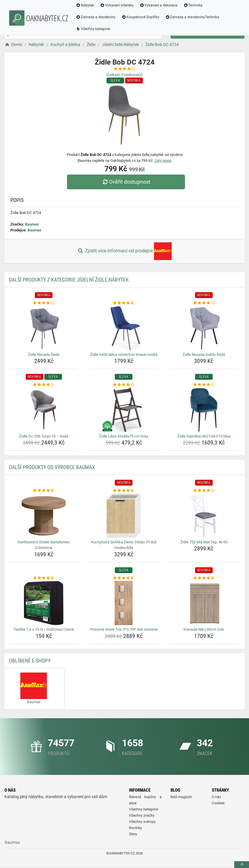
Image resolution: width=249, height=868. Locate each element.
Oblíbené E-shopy (30, 661)
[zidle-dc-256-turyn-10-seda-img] (44, 410)
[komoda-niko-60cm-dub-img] (204, 603)
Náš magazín (181, 797)
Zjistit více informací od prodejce (125, 251)
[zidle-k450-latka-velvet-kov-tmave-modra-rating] (124, 303)
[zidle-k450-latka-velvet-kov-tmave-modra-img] (124, 328)
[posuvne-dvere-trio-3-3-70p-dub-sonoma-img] (124, 603)
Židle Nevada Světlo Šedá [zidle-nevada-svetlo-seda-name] (204, 355)
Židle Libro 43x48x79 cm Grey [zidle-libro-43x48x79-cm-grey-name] (124, 436)
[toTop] (242, 865)
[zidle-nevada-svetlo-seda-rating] (204, 303)
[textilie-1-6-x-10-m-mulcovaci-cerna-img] (44, 603)
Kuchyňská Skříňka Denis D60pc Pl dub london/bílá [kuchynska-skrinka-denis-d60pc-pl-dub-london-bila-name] (124, 545)
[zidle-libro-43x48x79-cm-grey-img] (124, 410)
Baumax (32, 224)
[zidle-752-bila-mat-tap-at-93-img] (204, 516)
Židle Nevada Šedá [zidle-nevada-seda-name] (44, 355)
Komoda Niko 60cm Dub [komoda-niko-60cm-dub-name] (204, 629)
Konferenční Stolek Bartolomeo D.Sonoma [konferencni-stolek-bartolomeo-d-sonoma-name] (44, 545)
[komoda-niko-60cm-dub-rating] (204, 578)
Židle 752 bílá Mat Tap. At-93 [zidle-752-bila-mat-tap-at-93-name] (204, 542)
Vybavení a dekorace (159, 5)
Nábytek (85, 5)
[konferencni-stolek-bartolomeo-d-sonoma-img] (44, 516)
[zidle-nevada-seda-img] (44, 328)
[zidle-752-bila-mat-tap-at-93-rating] (204, 491)
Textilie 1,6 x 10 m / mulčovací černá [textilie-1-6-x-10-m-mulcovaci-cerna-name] (44, 629)
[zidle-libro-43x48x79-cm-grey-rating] (124, 385)
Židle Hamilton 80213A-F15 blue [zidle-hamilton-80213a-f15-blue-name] (204, 436)
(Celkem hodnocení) (125, 75)
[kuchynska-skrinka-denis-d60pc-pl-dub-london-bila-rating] (124, 491)
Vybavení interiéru (117, 5)
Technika (193, 5)
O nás (216, 797)
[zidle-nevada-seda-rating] (44, 303)
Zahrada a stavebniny (96, 17)
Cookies (218, 803)
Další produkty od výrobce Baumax (52, 467)
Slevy (133, 834)
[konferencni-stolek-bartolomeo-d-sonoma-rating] (44, 491)
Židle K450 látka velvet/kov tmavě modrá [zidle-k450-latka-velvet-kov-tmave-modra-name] (124, 355)
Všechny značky (142, 816)
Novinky (135, 828)
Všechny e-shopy (142, 822)
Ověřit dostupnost (126, 182)
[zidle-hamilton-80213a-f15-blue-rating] (204, 385)
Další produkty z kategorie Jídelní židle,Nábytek (69, 280)
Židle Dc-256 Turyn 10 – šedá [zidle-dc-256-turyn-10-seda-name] (44, 436)
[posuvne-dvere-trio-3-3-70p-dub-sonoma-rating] (124, 578)
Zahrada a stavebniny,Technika (192, 17)
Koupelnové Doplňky (140, 17)
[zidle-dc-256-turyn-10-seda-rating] (44, 385)
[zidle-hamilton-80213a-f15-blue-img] (204, 410)
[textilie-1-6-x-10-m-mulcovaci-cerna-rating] (44, 578)
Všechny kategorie (93, 29)
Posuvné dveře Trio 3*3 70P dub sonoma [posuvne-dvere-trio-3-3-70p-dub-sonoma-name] (124, 629)
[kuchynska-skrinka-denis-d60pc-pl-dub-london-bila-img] (124, 516)
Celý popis (163, 161)
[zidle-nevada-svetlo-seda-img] (204, 328)
